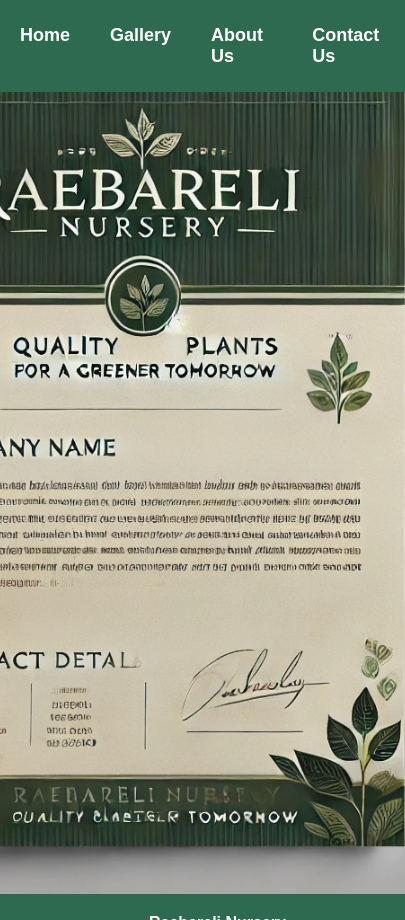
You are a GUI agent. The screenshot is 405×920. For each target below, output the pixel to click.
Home (45, 35)
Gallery (140, 35)
